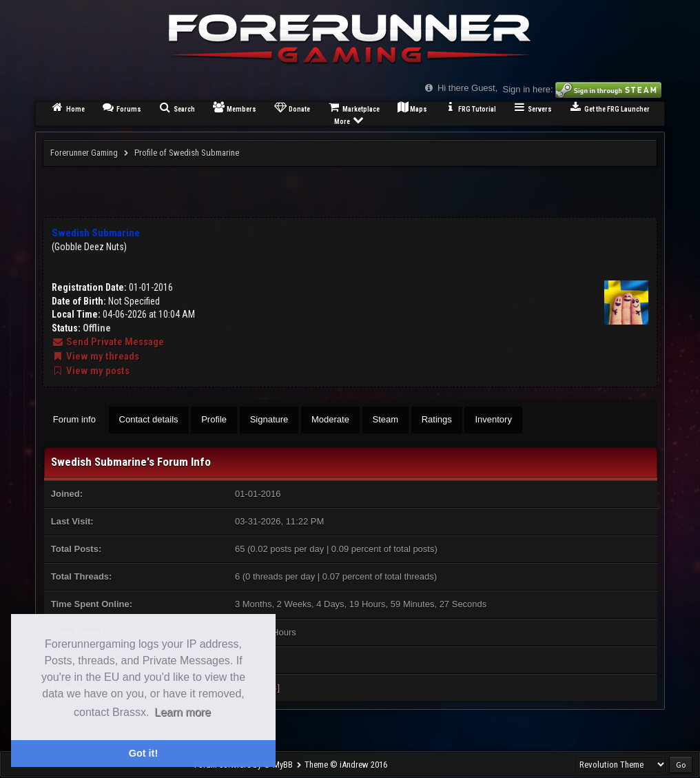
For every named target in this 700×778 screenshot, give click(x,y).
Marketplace (353, 107)
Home (68, 107)
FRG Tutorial (470, 107)
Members (234, 107)
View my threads (95, 356)
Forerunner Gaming (84, 153)
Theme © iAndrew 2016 (346, 765)
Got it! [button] (143, 753)
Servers (533, 107)
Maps (412, 107)
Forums (122, 107)
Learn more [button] (183, 712)
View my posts (91, 371)
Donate (291, 107)
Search (176, 107)
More (350, 119)
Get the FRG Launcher (609, 107)
